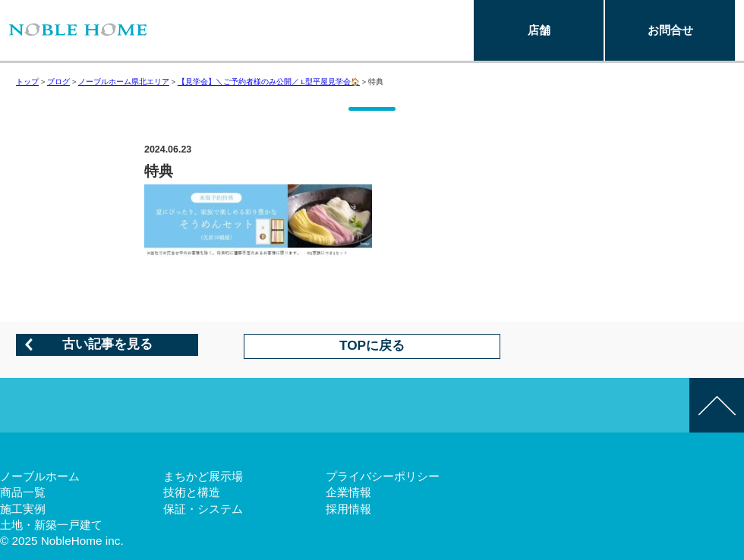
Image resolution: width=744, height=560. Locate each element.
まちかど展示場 (203, 476)
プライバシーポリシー (383, 476)
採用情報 (348, 509)
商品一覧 (23, 492)
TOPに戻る (372, 345)
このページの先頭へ (717, 405)
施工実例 (23, 509)
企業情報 (348, 492)
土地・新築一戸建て (51, 525)
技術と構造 (192, 492)
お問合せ (670, 30)
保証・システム (203, 509)
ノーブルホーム (40, 476)
